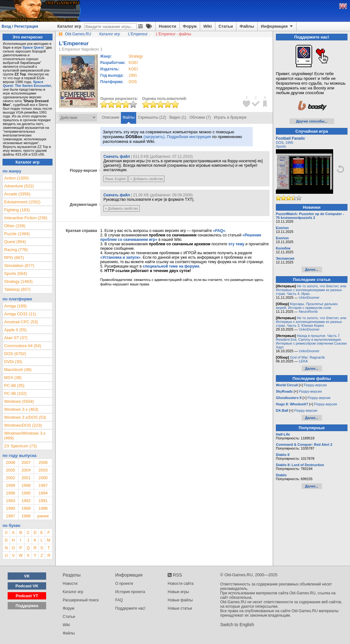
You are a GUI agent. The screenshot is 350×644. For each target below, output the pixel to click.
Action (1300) (16, 178)
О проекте (124, 584)
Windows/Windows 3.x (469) (25, 436)
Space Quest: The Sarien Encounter (27, 84)
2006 (43, 462)
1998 (26, 485)
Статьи (226, 26)
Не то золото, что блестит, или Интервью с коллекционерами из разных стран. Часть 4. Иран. (311, 290)
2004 (26, 470)
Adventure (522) (19, 186)
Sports (281, 146)
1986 (26, 516)
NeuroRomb (308, 311)
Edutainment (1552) (22, 202)
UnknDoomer (309, 297)
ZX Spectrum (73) (21, 446)
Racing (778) (16, 250)
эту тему (236, 244)
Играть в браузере (230, 117)
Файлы (247, 26)
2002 (10, 478)
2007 (26, 462)
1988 (43, 508)
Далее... (311, 269)
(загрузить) (154, 137)
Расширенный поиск (81, 600)
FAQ (119, 600)
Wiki (208, 26)
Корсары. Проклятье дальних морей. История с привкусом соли (307, 306)
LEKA (303, 361)
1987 (10, 516)
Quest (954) (15, 242)
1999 (10, 485)
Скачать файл (117, 157)
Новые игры (178, 592)
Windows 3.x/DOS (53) (25, 417)
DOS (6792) (15, 354)
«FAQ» (219, 231)
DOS (280, 143)
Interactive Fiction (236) (26, 218)
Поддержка (27, 606)
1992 (26, 501)
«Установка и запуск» (120, 257)
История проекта (130, 592)
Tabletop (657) (17, 289)
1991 (133, 75)
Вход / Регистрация (20, 26)
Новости (168, 26)
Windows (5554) (19, 401)
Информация (277, 26)
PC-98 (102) (15, 393)
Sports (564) (16, 273)
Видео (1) (178, 117)
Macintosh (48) (18, 370)
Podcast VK (27, 586)
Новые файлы (180, 600)
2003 (43, 470)
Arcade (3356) (17, 194)
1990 (10, 508)
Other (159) (15, 226)
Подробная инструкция (189, 137)
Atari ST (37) (16, 338)
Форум (190, 26)
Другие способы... (312, 121)
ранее (43, 516)
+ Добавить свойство (147, 179)
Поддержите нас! (130, 608)
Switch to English (237, 625)
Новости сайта (181, 584)
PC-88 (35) (14, 385)
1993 (10, 501)
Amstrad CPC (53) (21, 322)
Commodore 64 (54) (23, 346)
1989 (26, 508)
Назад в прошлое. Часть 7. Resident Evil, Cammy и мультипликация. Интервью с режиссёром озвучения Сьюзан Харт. (311, 341)
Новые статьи (180, 608)
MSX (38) (13, 378)
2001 (26, 478)
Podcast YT (27, 596)
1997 (43, 485)
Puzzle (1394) (17, 234)
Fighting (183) (17, 210)
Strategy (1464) (18, 281)
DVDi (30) (13, 362)
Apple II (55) (15, 330)
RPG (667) (14, 258)
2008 (10, 462)
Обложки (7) (200, 117)
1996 (10, 493)
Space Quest (33, 47)
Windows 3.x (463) (21, 409)
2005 (10, 470)
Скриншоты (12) (152, 117)
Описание (111, 117)
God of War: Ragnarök (307, 357)
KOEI (133, 63)
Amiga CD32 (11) (20, 314)
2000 (43, 478)
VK (27, 576)
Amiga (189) (15, 306)
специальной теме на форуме (171, 266)
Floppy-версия (315, 385)
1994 (43, 493)
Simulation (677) (19, 266)
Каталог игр (69, 26)
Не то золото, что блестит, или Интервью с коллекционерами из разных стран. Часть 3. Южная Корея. (311, 322)
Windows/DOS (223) (23, 425)
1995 (26, 493)
